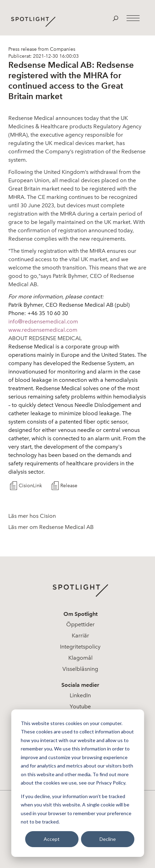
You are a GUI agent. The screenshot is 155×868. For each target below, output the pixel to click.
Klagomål (80, 658)
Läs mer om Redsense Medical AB (51, 527)
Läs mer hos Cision (32, 516)
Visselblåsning (80, 669)
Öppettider (80, 624)
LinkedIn (80, 695)
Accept (52, 839)
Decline (108, 839)
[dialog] (77, 783)
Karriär (80, 636)
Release (69, 486)
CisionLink (30, 486)
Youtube (80, 706)
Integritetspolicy (80, 647)
